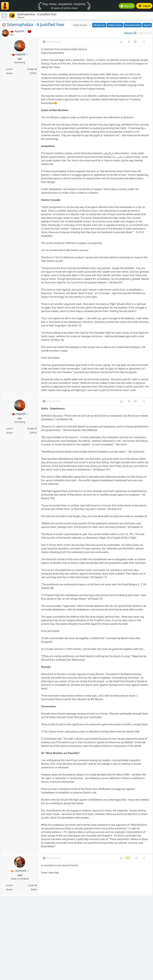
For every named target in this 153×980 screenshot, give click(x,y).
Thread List (99, 25)
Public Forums (80, 25)
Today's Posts (115, 25)
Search (147, 25)
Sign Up (127, 6)
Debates (129, 33)
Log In (145, 6)
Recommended (133, 25)
